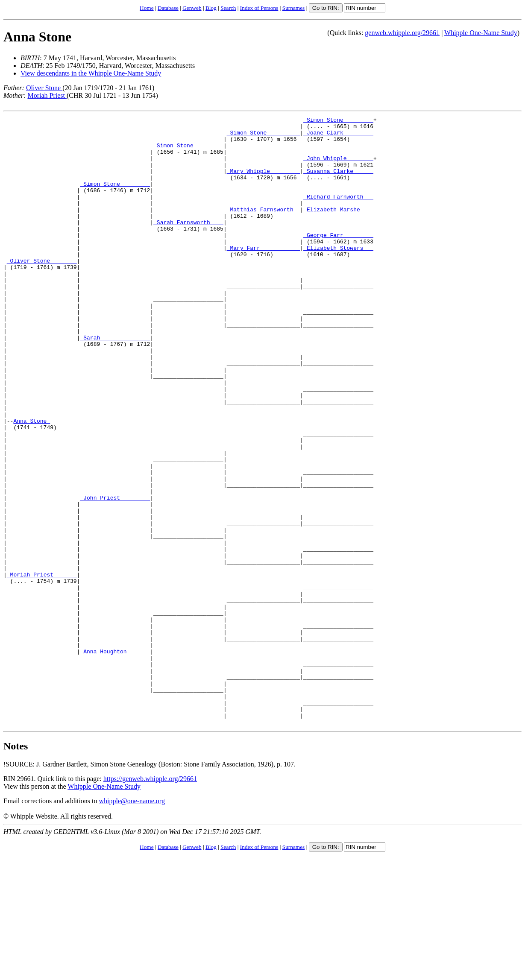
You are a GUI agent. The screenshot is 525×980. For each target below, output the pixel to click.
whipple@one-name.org (132, 923)
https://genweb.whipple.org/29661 (150, 900)
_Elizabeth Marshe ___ (338, 228)
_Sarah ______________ (115, 382)
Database (168, 8)
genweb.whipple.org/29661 (402, 33)
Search (228, 8)
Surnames (294, 8)
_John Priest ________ (115, 574)
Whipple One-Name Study (481, 33)
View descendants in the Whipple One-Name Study (91, 73)
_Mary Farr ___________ (264, 275)
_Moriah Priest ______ (42, 667)
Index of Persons (259, 8)
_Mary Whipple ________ (264, 182)
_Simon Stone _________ (264, 136)
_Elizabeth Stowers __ (338, 275)
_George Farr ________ (338, 259)
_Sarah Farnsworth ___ (188, 244)
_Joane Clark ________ (338, 136)
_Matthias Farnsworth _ (264, 228)
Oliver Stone (44, 88)
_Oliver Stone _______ (42, 290)
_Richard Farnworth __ (338, 213)
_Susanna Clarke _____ (338, 182)
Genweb (192, 8)
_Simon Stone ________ (338, 121)
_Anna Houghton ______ (115, 759)
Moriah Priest (47, 95)
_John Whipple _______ (338, 167)
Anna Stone (37, 37)
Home (147, 8)
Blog (211, 8)
